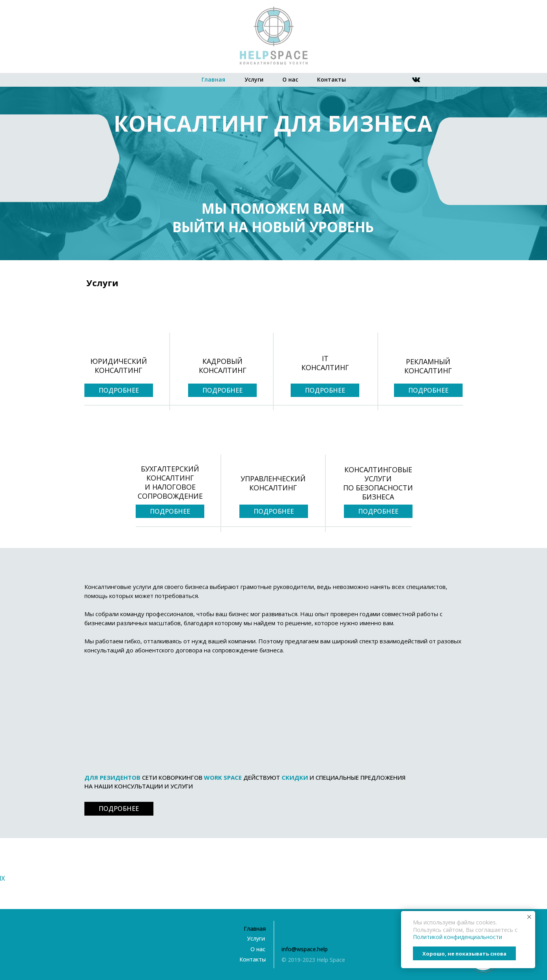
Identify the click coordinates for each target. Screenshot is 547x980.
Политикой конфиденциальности (457, 937)
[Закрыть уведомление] (529, 917)
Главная (213, 79)
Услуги (254, 79)
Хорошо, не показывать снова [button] (464, 954)
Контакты (331, 79)
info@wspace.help (305, 949)
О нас (290, 79)
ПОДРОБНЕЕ (119, 390)
